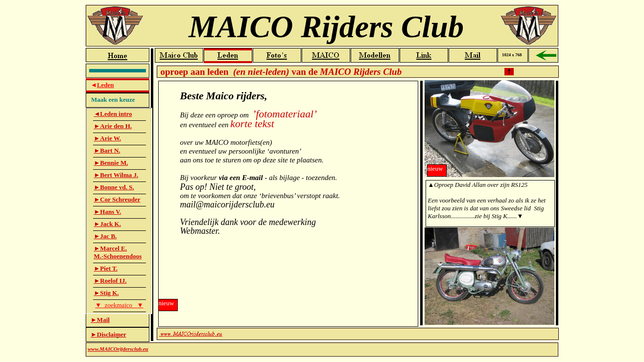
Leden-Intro (358, 202)
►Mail (100, 320)
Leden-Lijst (119, 211)
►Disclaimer (108, 334)
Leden (106, 85)
